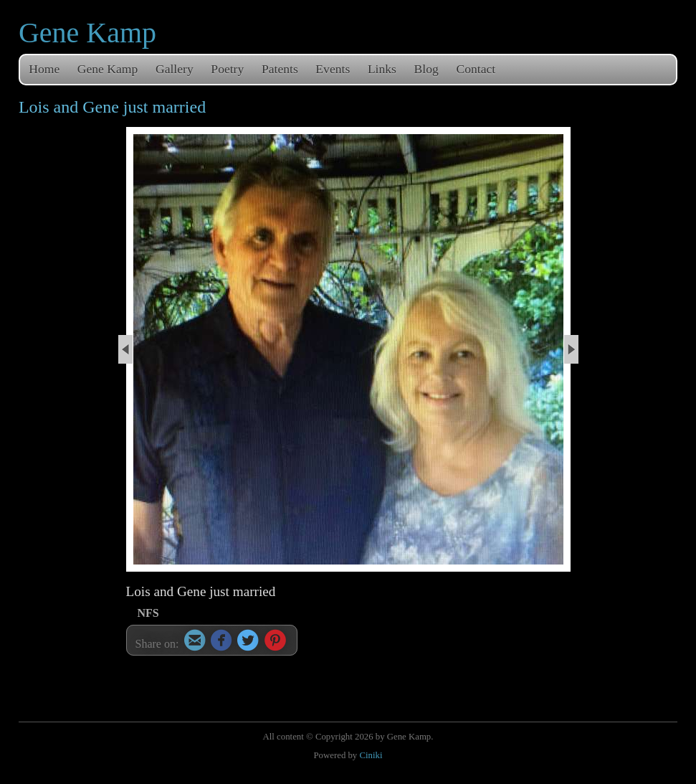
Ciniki (371, 755)
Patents (280, 69)
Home (44, 69)
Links (382, 69)
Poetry (227, 69)
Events (333, 69)
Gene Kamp (87, 33)
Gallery (175, 69)
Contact (476, 69)
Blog (426, 69)
